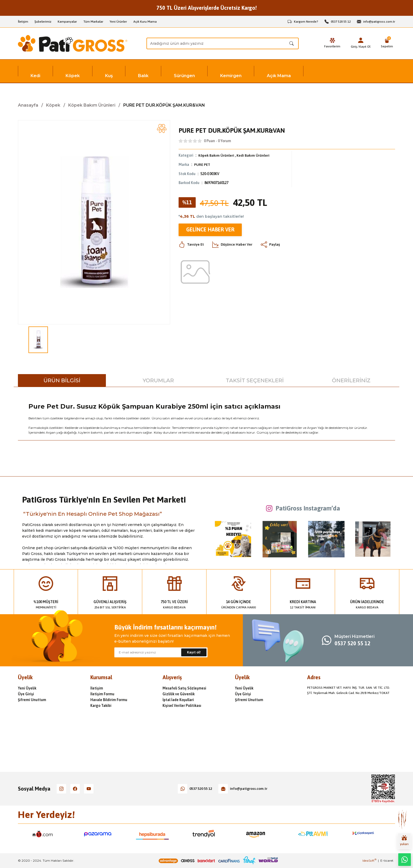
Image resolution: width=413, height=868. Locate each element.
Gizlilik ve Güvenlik (179, 694)
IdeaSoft (369, 860)
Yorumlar (158, 380)
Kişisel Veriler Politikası (182, 706)
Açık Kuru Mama (145, 22)
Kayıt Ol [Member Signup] (365, 47)
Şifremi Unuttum (32, 700)
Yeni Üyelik (27, 688)
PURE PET (202, 164)
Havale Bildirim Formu (109, 700)
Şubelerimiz (43, 22)
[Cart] (387, 43)
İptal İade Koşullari (178, 700)
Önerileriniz (351, 380)
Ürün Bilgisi (62, 380)
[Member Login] (361, 40)
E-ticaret (387, 860)
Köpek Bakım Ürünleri (216, 155)
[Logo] (73, 43)
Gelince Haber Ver (210, 229)
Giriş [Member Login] (354, 47)
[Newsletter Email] (161, 652)
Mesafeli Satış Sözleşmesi (184, 688)
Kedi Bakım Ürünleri (253, 155)
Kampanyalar (67, 22)
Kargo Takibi (101, 706)
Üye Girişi (26, 694)
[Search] (223, 43)
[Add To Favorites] (162, 128)
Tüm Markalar (93, 22)
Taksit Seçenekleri (255, 380)
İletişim (23, 22)
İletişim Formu (102, 694)
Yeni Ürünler (118, 22)
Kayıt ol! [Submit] (194, 652)
